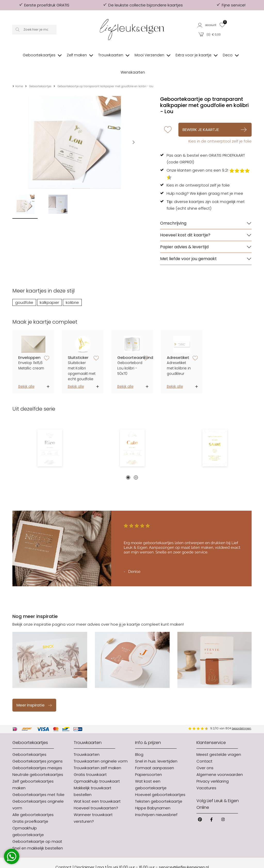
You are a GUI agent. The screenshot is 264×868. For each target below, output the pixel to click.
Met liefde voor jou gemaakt (188, 243)
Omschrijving (173, 208)
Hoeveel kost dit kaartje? (185, 220)
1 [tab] (128, 462)
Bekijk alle (26, 371)
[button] (207, 25)
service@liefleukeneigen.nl (184, 852)
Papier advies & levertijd (184, 231)
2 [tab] (136, 462)
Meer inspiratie (34, 690)
